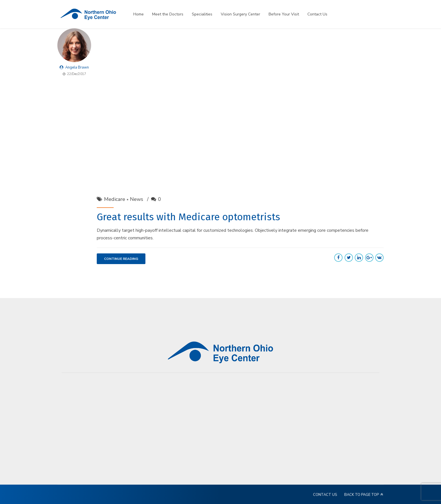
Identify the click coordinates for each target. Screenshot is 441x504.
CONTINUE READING (121, 259)
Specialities (202, 14)
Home (139, 14)
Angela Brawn (77, 67)
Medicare (115, 199)
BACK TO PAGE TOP (362, 495)
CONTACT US (325, 495)
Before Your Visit (284, 14)
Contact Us (317, 14)
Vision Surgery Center (240, 14)
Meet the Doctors (168, 14)
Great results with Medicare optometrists (188, 217)
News (137, 199)
